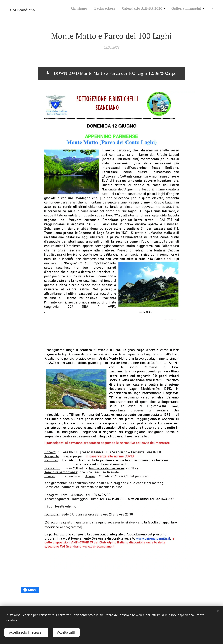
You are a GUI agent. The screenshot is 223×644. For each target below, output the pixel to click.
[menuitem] (165, 9)
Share (30, 590)
